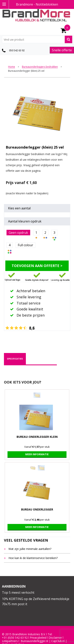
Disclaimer (55, 638)
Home (12, 67)
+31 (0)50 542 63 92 (15, 638)
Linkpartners (10, 641)
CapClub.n (58, 641)
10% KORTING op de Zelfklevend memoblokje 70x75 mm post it (36, 601)
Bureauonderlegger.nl (34, 641)
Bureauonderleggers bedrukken (40, 67)
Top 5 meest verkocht (18, 592)
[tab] (15, 359)
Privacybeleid (38, 638)
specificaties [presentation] (15, 359)
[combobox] (37, 39)
